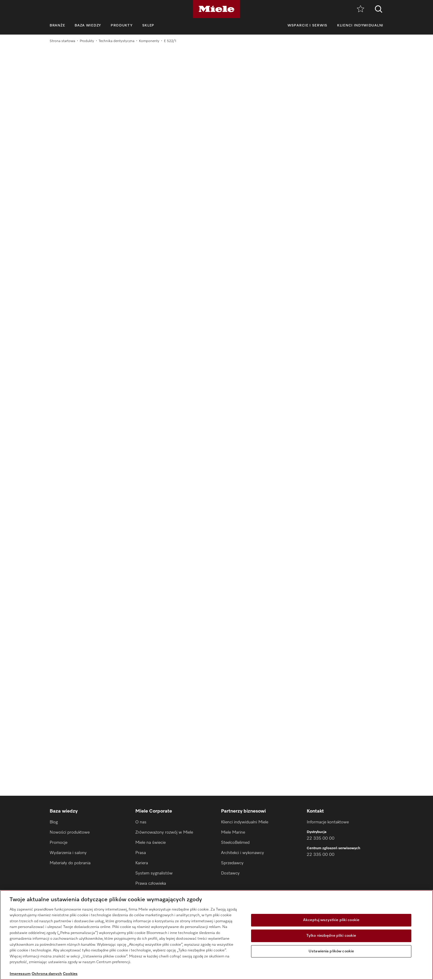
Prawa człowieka (151, 884)
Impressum (20, 974)
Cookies (70, 974)
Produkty (122, 26)
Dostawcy (230, 873)
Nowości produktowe (70, 832)
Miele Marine (233, 832)
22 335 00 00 (321, 838)
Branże (57, 26)
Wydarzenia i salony (68, 853)
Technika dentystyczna (117, 41)
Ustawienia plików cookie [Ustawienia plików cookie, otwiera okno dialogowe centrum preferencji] (331, 951)
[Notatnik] (361, 9)
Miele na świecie (150, 843)
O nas (141, 822)
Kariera (142, 863)
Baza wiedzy (88, 26)
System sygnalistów (154, 873)
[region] (216, 935)
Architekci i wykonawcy (243, 853)
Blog (54, 822)
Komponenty (149, 41)
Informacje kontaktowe (328, 822)
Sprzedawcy (232, 863)
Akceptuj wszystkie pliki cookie (331, 920)
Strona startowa (62, 41)
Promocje (58, 843)
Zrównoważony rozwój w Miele (164, 832)
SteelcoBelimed (235, 843)
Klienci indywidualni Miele (245, 822)
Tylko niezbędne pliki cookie (331, 936)
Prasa (141, 853)
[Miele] (216, 9)
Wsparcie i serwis (307, 26)
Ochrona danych (47, 974)
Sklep (148, 26)
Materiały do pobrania (70, 863)
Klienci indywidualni (360, 26)
